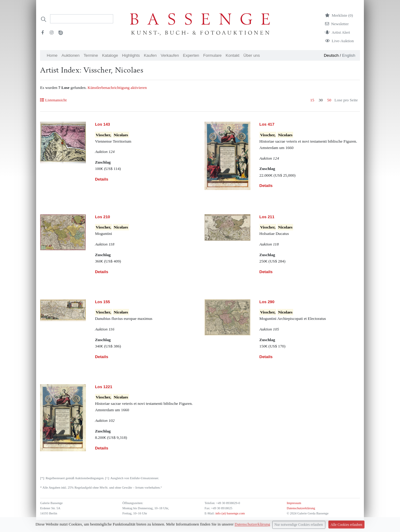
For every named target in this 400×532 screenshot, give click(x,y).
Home (52, 55)
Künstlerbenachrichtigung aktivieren (117, 88)
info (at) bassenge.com (230, 513)
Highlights (131, 55)
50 (329, 100)
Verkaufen (170, 55)
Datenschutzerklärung (301, 508)
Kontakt (233, 55)
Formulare (213, 55)
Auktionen (71, 55)
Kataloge (110, 55)
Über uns (252, 55)
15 (312, 100)
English (349, 55)
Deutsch (331, 55)
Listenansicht (53, 100)
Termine (91, 55)
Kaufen (150, 55)
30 (321, 100)
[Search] (82, 19)
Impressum (294, 503)
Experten (191, 55)
